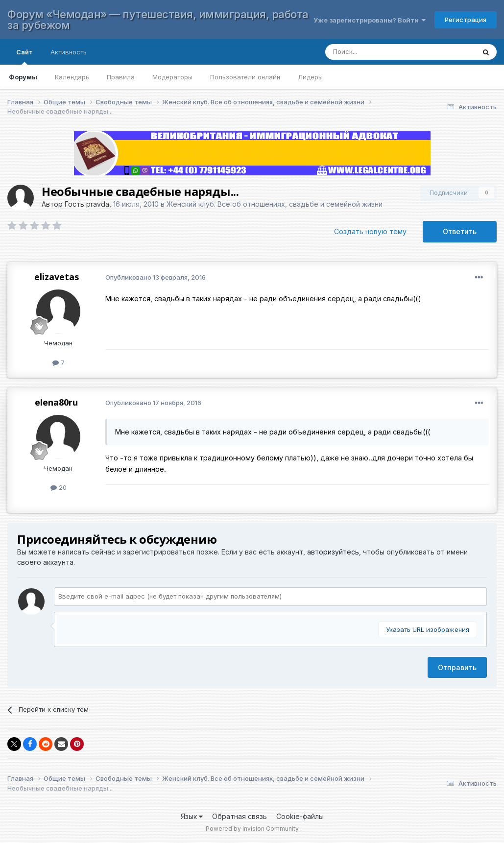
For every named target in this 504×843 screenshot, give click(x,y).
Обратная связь (240, 816)
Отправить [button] (457, 667)
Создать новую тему (370, 231)
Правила (121, 77)
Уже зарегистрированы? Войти (370, 20)
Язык (192, 816)
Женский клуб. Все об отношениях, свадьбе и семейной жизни (275, 204)
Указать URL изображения (428, 629)
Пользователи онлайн (245, 77)
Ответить (460, 231)
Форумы (23, 77)
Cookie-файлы (300, 816)
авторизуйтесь (333, 552)
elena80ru (56, 402)
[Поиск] (391, 52)
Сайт (24, 56)
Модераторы (172, 77)
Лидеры (310, 77)
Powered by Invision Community (252, 829)
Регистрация (466, 20)
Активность (69, 52)
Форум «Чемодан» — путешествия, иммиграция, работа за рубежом (158, 20)
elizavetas (57, 277)
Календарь (72, 77)
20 (59, 487)
